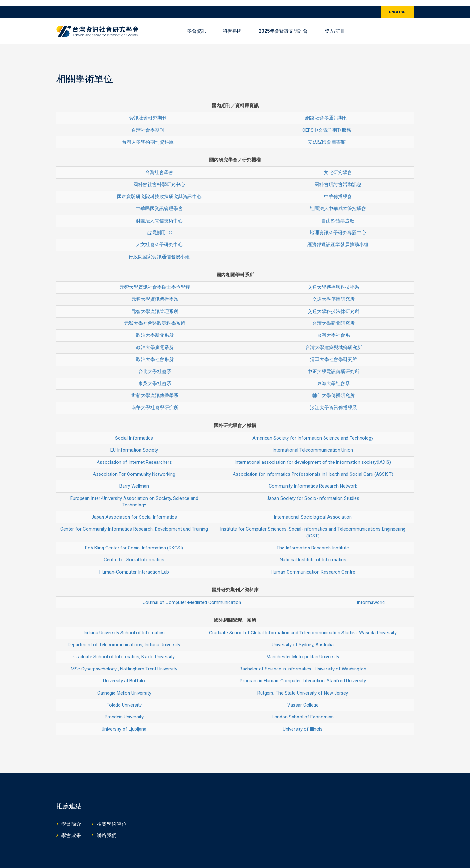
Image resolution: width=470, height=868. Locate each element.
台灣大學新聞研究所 (333, 317)
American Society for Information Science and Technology (313, 431)
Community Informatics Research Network (313, 480)
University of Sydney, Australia (303, 638)
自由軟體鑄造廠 (338, 214)
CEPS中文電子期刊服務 (327, 124)
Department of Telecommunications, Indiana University (124, 638)
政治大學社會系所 (155, 353)
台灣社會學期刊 (148, 124)
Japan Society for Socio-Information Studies (313, 492)
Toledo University (124, 699)
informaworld (371, 596)
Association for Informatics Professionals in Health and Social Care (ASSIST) (313, 468)
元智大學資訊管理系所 (155, 305)
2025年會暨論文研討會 (283, 25)
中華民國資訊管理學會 (159, 202)
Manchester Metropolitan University (303, 650)
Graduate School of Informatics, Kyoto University (124, 650)
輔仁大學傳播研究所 (333, 389)
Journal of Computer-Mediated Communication (192, 596)
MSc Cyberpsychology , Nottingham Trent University (124, 662)
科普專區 (232, 25)
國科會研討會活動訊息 (338, 178)
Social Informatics (134, 431)
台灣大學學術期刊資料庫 (148, 136)
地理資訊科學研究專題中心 (338, 226)
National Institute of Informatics (313, 553)
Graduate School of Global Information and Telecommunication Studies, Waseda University (303, 626)
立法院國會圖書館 (327, 136)
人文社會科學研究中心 (159, 238)
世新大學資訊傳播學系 (155, 389)
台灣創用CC (159, 226)
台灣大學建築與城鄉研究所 (334, 341)
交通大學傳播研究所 (333, 293)
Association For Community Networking (134, 468)
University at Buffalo (124, 675)
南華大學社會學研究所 (155, 401)
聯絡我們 (107, 829)
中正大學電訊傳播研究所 (333, 365)
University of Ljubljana (124, 723)
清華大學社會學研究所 (334, 353)
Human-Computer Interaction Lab (134, 566)
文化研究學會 (338, 166)
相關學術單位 (112, 818)
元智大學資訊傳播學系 (155, 293)
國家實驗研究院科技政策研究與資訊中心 (159, 190)
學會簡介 (71, 818)
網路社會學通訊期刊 (327, 112)
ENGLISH (397, 6)
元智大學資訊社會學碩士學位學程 (155, 281)
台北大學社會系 (155, 365)
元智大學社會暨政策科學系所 (155, 317)
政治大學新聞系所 (155, 329)
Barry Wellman (134, 480)
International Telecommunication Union (313, 444)
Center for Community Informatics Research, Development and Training (134, 523)
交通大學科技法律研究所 (333, 305)
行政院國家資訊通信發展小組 (159, 251)
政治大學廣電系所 (155, 341)
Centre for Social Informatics (134, 553)
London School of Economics (303, 711)
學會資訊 (197, 25)
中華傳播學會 (338, 190)
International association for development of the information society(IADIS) (313, 456)
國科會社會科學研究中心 (159, 178)
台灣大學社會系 (333, 329)
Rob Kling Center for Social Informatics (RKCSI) (134, 542)
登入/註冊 (335, 25)
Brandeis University (124, 711)
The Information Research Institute (313, 542)
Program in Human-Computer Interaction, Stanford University (303, 675)
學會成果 (71, 829)
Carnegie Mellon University (124, 686)
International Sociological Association (313, 511)
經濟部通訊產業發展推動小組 (338, 238)
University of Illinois (303, 723)
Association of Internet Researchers (134, 456)
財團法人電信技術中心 (159, 214)
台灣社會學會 (159, 166)
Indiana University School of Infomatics (124, 626)
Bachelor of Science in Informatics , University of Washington (303, 662)
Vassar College (303, 699)
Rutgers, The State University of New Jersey (303, 686)
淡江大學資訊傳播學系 (334, 401)
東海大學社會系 (333, 377)
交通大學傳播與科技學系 (333, 281)
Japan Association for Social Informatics (134, 511)
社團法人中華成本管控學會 (338, 202)
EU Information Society (134, 444)
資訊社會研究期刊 (148, 112)
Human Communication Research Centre (313, 566)
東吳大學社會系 (155, 377)
